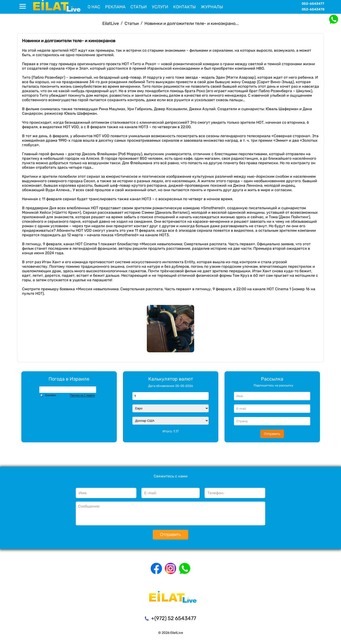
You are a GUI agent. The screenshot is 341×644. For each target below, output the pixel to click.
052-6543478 (313, 9)
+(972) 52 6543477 (174, 618)
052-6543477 (313, 4)
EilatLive (111, 23)
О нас (94, 7)
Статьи (139, 7)
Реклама (115, 7)
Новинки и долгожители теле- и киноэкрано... (192, 23)
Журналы (212, 7)
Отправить (272, 434)
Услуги (160, 7)
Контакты (184, 7)
